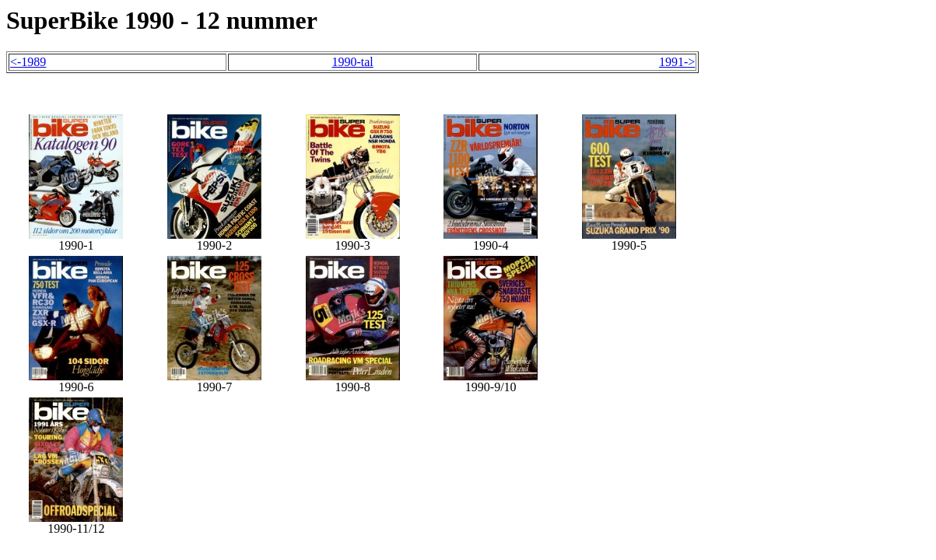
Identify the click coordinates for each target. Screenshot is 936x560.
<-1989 (28, 62)
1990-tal (352, 62)
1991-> (677, 62)
